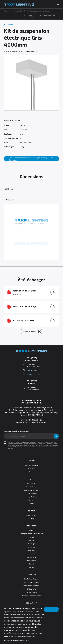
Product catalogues (31, 579)
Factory (31, 519)
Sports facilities (31, 497)
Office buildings (31, 487)
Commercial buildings (31, 490)
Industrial (31, 554)
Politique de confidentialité (16, 640)
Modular (31, 540)
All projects (31, 483)
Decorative (31, 537)
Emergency (31, 560)
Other (31, 504)
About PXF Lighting (31, 465)
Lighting (31, 500)
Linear (31, 530)
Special (31, 567)
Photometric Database (31, 586)
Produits (19, 11)
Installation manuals (31, 582)
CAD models (31, 589)
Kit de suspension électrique (39, 11)
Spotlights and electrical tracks (32, 534)
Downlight (31, 544)
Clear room (32, 550)
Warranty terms (32, 592)
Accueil (7, 11)
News (31, 472)
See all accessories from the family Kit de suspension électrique (31, 159)
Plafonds (31, 547)
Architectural (31, 557)
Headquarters (31, 515)
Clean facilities (31, 493)
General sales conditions (31, 596)
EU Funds (31, 468)
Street (31, 564)
